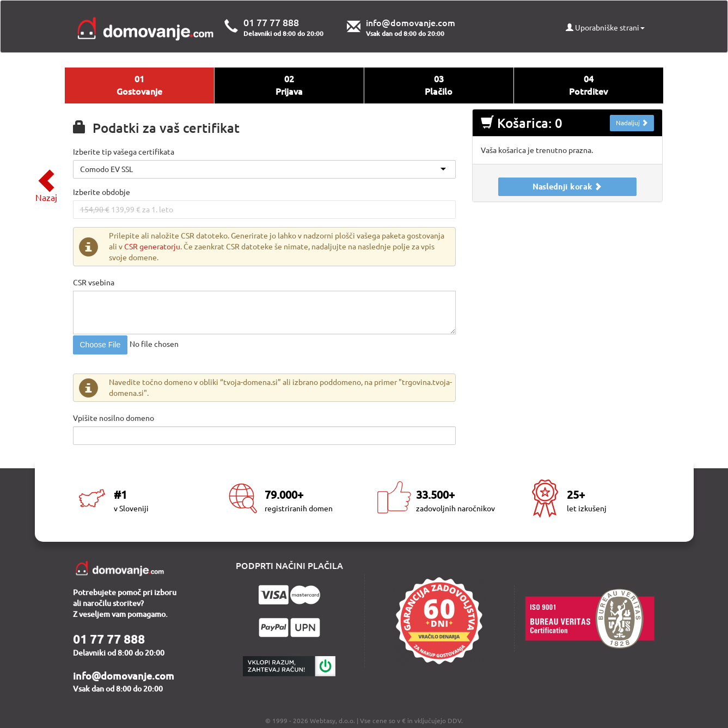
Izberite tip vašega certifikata (124, 152)
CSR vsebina (94, 283)
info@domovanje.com (411, 23)
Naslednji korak (567, 187)
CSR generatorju (152, 247)
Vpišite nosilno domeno (114, 418)
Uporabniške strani (605, 28)
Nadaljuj (632, 123)
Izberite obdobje (102, 192)
